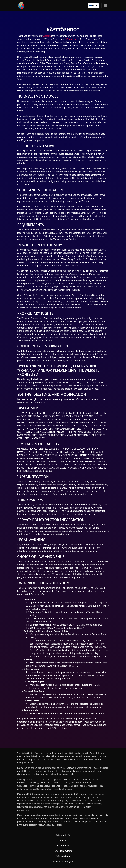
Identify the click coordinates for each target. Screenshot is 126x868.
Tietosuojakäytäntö (63, 851)
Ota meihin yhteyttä (63, 861)
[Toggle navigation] (105, 6)
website (47, 36)
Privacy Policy (73, 39)
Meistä (63, 840)
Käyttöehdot (63, 846)
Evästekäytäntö (63, 856)
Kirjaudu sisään (63, 835)
